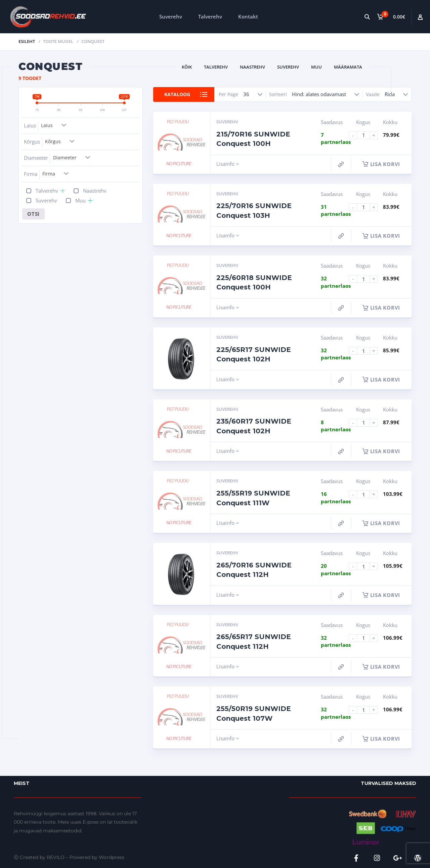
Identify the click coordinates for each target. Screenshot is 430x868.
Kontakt (248, 16)
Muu (316, 67)
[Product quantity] (366, 135)
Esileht (27, 41)
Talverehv (210, 16)
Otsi (33, 214)
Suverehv (171, 16)
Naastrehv (252, 67)
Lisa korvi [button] (381, 164)
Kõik (187, 67)
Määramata (348, 67)
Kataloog (177, 94)
